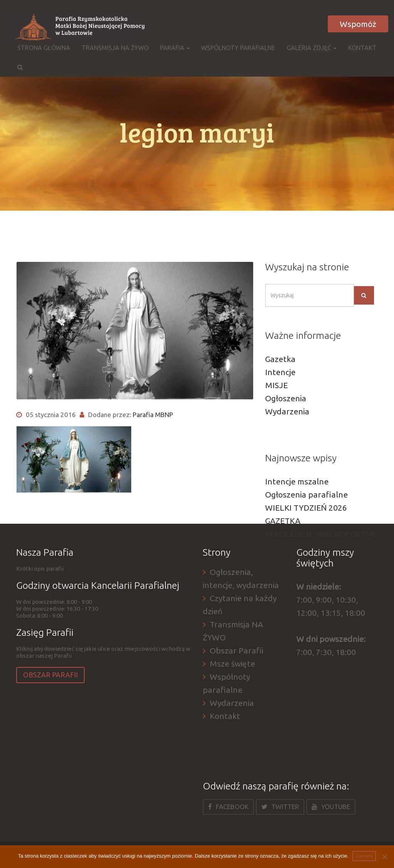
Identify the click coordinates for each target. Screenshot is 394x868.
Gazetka (280, 359)
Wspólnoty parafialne (238, 48)
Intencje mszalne (297, 481)
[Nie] (384, 857)
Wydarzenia (287, 411)
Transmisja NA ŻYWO (115, 48)
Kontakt (362, 48)
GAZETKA (283, 521)
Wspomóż (358, 24)
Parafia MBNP (153, 415)
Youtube (331, 807)
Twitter (280, 807)
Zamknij (364, 856)
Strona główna (44, 48)
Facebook (228, 807)
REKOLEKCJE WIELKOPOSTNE (321, 534)
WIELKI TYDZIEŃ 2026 (306, 508)
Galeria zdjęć (312, 48)
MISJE (276, 385)
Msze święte (232, 664)
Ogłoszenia (286, 398)
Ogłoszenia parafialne (306, 494)
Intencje (280, 372)
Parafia (175, 48)
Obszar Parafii (50, 675)
